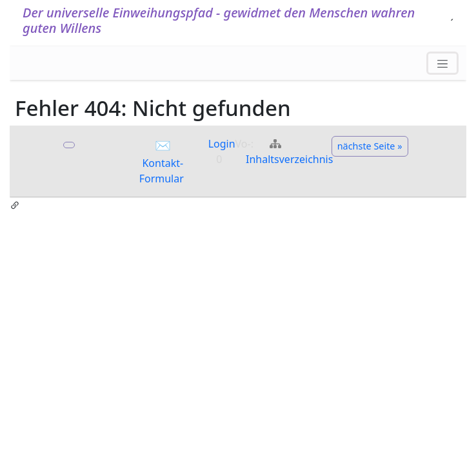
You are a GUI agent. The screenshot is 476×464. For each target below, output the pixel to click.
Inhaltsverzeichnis (289, 159)
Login (222, 144)
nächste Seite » (370, 146)
